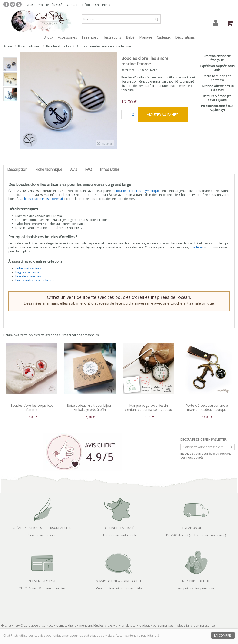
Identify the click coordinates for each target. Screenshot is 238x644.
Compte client (66, 625)
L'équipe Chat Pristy (96, 5)
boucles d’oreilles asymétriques (139, 191)
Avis (74, 169)
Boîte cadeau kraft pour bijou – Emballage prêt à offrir (90, 407)
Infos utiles (110, 169)
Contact (72, 5)
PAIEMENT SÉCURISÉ (42, 581)
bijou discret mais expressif (44, 199)
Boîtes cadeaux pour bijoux (35, 280)
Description (17, 169)
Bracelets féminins (28, 276)
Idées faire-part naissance (196, 625)
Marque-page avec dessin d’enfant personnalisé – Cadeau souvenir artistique (148, 410)
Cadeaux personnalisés (156, 625)
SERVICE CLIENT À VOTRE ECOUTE (119, 581)
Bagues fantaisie (27, 272)
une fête (196, 247)
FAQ (89, 169)
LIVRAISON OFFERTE (196, 528)
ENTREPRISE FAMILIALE (196, 581)
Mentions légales (92, 625)
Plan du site (127, 625)
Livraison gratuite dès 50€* (43, 5)
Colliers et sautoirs (28, 268)
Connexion (216, 23)
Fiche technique (49, 169)
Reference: (128, 70)
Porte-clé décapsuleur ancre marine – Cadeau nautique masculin (207, 410)
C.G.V (111, 625)
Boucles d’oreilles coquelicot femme (32, 407)
